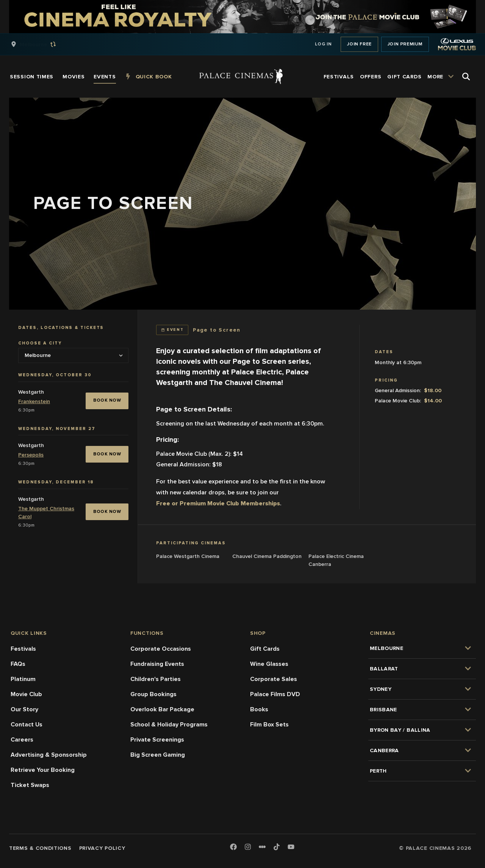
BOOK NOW (107, 400)
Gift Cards (265, 649)
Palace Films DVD (275, 694)
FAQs (18, 664)
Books (259, 709)
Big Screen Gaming (158, 755)
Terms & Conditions (40, 848)
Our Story (24, 709)
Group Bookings (153, 694)
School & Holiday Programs (169, 725)
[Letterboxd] (262, 847)
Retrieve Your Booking (43, 770)
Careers (22, 740)
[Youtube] (291, 847)
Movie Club (26, 694)
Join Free (359, 44)
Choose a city (40, 343)
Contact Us (27, 725)
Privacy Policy (102, 848)
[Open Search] (466, 76)
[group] (41, 44)
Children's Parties (156, 679)
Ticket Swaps (30, 785)
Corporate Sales (274, 679)
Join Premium (405, 44)
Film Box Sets (269, 725)
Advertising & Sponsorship (49, 755)
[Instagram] (248, 847)
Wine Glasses (269, 664)
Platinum (23, 679)
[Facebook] (233, 847)
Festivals (23, 649)
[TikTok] (277, 847)
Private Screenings (157, 740)
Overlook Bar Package (162, 709)
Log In (323, 44)
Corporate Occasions (161, 649)
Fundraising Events (157, 664)
